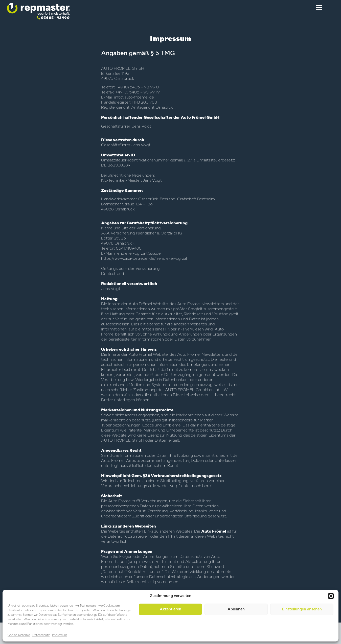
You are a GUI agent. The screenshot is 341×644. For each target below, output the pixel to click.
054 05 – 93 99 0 (55, 18)
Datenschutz (41, 635)
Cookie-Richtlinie (19, 635)
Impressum (60, 635)
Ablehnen (236, 609)
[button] (331, 596)
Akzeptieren (170, 609)
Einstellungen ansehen (302, 609)
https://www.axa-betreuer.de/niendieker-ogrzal (144, 259)
